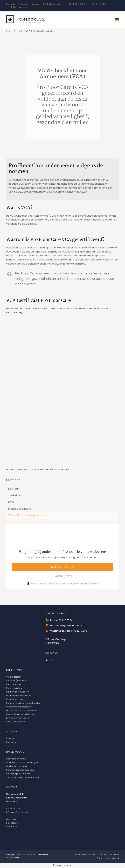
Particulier (11, 742)
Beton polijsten (14, 688)
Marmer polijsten (15, 699)
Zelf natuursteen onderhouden (22, 777)
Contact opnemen (16, 759)
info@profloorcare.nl (17, 812)
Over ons (18, 31)
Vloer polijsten (14, 677)
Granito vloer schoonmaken (21, 710)
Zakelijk (10, 738)
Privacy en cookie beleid (108, 858)
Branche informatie (20, 509)
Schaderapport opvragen (20, 770)
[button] (117, 20)
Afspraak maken (21, 7)
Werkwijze (14, 495)
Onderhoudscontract (17, 766)
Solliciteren (12, 823)
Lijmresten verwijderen (18, 718)
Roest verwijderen (16, 722)
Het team (14, 489)
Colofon (102, 854)
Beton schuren (14, 684)
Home (9, 31)
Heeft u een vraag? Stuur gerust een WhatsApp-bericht (64, 584)
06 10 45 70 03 (99, 4)
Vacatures (12, 827)
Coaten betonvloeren (18, 692)
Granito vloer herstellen (19, 707)
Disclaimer (114, 854)
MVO (11, 502)
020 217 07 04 (78, 4)
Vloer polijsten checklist (19, 774)
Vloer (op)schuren (16, 681)
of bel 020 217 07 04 (62, 576)
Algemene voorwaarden (84, 854)
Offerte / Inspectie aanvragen (22, 762)
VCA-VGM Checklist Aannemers (28, 515)
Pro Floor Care (24, 855)
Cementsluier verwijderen (20, 714)
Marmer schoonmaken (18, 696)
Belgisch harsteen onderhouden (23, 703)
